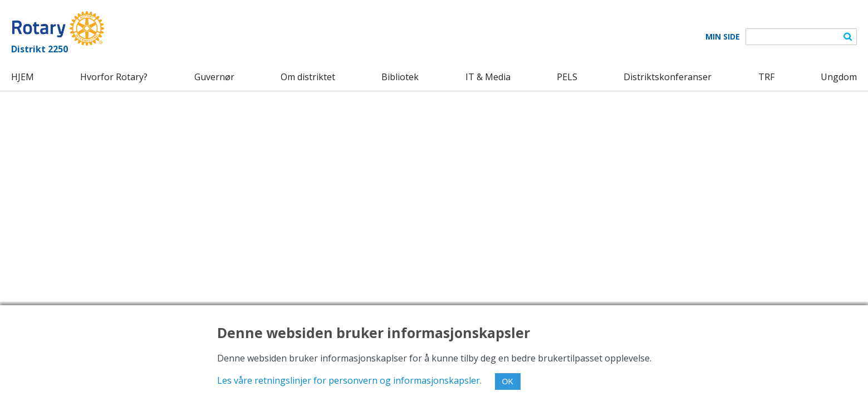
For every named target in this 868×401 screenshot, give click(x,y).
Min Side (723, 37)
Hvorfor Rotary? (114, 77)
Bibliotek (400, 77)
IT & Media (488, 77)
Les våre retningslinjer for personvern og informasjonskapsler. (349, 380)
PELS (567, 77)
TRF (766, 77)
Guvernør (214, 77)
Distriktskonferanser (668, 77)
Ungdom (839, 77)
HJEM (23, 77)
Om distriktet (308, 77)
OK (508, 382)
